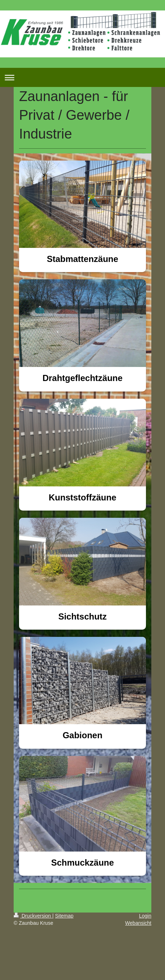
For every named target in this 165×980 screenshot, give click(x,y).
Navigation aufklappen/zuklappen (82, 77)
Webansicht (138, 923)
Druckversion (33, 916)
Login (145, 916)
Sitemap (64, 916)
